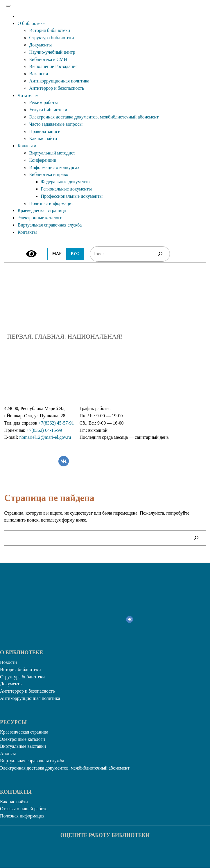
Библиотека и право (49, 174)
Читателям (28, 95)
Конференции (43, 160)
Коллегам (27, 146)
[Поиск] (160, 254)
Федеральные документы (65, 182)
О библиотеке (31, 23)
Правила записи (45, 131)
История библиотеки (50, 30)
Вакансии (38, 74)
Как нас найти (43, 138)
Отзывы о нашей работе (24, 809)
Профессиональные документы (72, 196)
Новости (8, 662)
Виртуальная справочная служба (50, 225)
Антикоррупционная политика (59, 81)
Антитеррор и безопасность (56, 88)
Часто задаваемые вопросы (56, 124)
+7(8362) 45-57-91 (56, 423)
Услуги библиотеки (48, 110)
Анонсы (8, 753)
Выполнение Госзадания (53, 66)
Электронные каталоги (40, 218)
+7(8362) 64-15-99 (44, 430)
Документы (40, 45)
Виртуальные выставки (23, 746)
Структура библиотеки (51, 38)
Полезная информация (51, 203)
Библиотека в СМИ (48, 59)
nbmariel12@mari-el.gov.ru (45, 437)
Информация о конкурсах (54, 167)
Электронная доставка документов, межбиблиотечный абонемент (94, 117)
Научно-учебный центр (52, 52)
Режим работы (43, 102)
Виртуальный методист (52, 153)
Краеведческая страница (42, 210)
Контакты (27, 232)
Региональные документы (66, 189)
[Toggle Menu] (8, 6)
